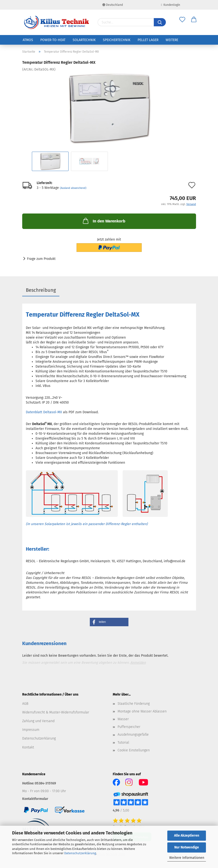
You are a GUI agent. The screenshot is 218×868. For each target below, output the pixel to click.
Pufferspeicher (129, 727)
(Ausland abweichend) (73, 188)
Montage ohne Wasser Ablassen (142, 711)
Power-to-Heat (53, 40)
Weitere (172, 40)
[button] (109, 622)
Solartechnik (84, 40)
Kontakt (28, 747)
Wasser (123, 719)
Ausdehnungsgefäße (133, 735)
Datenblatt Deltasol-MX (44, 412)
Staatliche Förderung (134, 704)
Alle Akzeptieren (187, 836)
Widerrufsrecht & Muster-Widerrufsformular (56, 712)
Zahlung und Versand (38, 721)
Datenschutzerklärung (80, 853)
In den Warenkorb (104, 221)
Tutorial (123, 743)
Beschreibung (41, 290)
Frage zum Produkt (41, 259)
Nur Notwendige (187, 847)
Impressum (31, 730)
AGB (25, 704)
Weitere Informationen (187, 858)
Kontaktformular (35, 799)
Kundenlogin (171, 5)
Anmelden (138, 663)
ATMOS (28, 40)
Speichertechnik (117, 40)
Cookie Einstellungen (134, 750)
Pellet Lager (148, 40)
